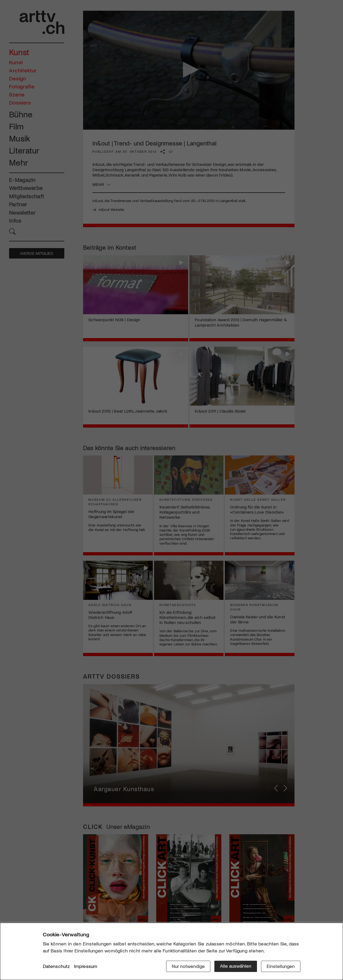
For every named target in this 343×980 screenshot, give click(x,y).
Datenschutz (56, 966)
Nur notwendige (188, 966)
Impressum (86, 966)
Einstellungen (281, 966)
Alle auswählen (236, 966)
